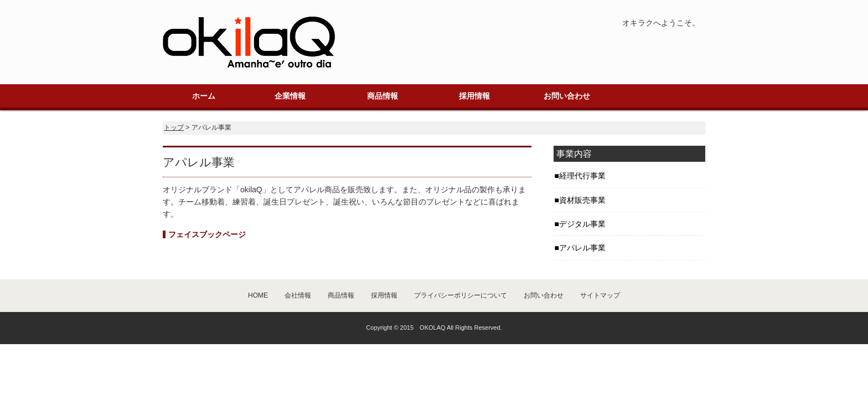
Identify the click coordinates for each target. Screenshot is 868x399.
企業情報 (290, 96)
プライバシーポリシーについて (461, 295)
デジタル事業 (582, 224)
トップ (174, 127)
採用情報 (474, 96)
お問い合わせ (567, 96)
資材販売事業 (582, 200)
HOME (258, 295)
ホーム (204, 96)
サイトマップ (600, 295)
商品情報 (383, 96)
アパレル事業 (582, 248)
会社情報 (298, 295)
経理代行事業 (582, 176)
